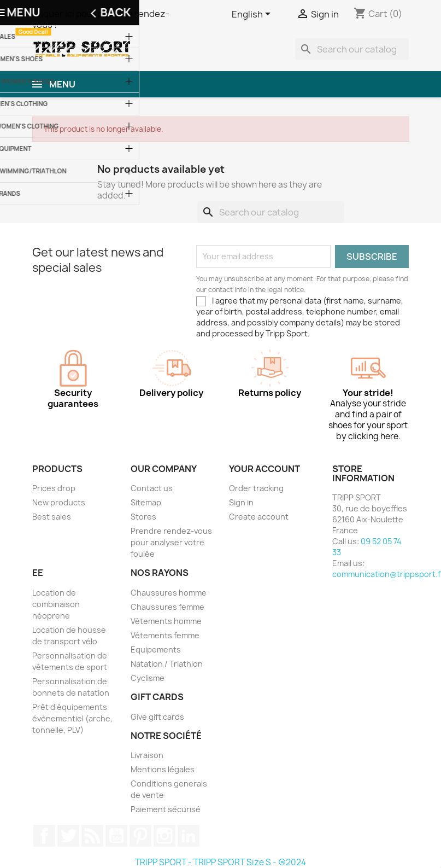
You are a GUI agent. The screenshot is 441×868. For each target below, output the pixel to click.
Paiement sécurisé (166, 809)
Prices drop (54, 488)
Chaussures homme (169, 593)
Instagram (164, 836)
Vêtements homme (166, 621)
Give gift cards (157, 717)
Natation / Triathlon (167, 664)
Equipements (156, 649)
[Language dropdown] (253, 15)
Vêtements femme (165, 635)
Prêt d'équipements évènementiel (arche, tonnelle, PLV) (72, 718)
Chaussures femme (167, 607)
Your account (264, 469)
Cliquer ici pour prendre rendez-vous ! (101, 19)
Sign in (241, 502)
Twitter (68, 836)
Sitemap (146, 502)
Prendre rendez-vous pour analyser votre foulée (171, 542)
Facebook (44, 836)
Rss (92, 836)
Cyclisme (148, 678)
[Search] (352, 49)
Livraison (147, 755)
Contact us (152, 488)
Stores (143, 517)
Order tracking (256, 488)
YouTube (116, 836)
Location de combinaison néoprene (56, 604)
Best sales (52, 517)
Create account (259, 517)
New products (59, 502)
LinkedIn (189, 836)
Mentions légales (163, 769)
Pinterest (140, 836)
